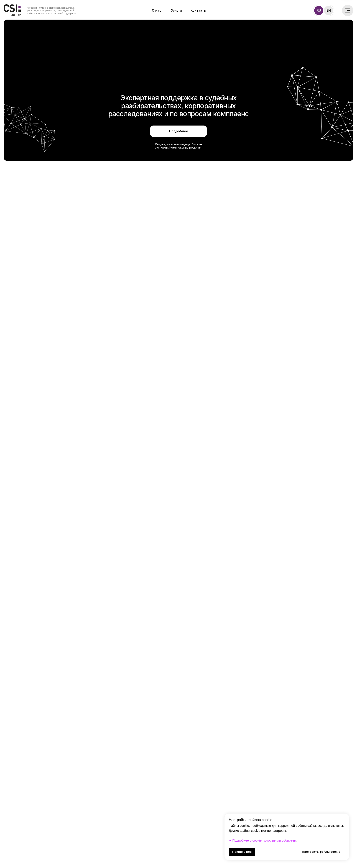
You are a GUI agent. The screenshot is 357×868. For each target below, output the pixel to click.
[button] (348, 10)
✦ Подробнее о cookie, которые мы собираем (263, 840)
